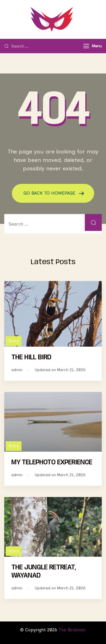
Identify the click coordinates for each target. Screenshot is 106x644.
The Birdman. (72, 630)
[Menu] (86, 46)
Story (14, 341)
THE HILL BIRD (31, 357)
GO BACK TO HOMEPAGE (50, 193)
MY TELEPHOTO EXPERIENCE (52, 463)
